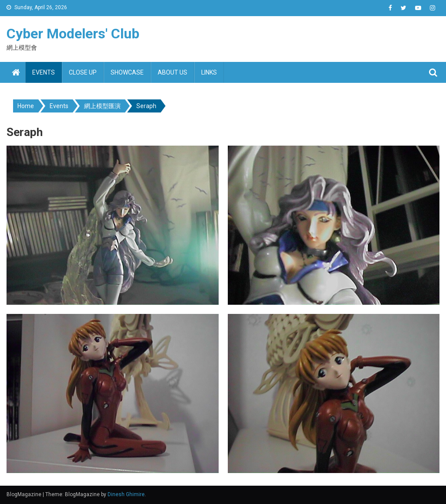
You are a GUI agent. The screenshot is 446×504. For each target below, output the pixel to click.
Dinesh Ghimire (126, 494)
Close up (83, 72)
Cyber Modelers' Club (73, 34)
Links (209, 72)
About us (172, 72)
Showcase (127, 72)
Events (44, 72)
